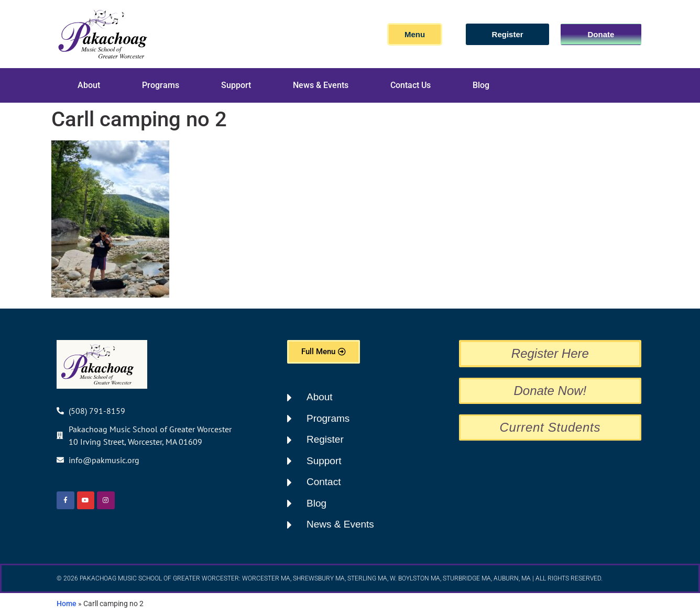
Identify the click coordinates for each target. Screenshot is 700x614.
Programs (161, 85)
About (89, 85)
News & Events (321, 85)
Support (236, 85)
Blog (481, 85)
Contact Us (411, 85)
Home (67, 604)
